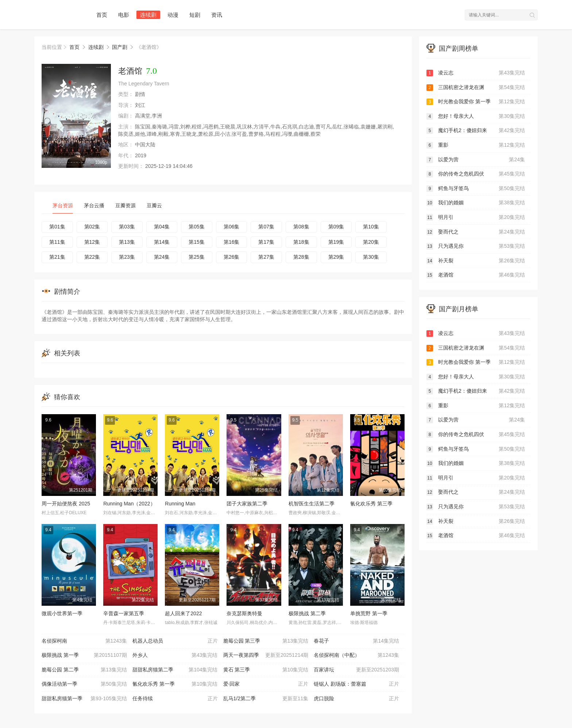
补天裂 (476, 261)
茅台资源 (63, 205)
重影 (476, 145)
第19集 (336, 242)
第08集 (301, 227)
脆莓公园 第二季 (84, 670)
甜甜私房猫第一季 (84, 699)
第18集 (301, 242)
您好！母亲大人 (476, 116)
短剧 (195, 15)
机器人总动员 (175, 641)
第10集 (371, 227)
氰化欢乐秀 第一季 (175, 684)
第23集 (127, 257)
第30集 (371, 257)
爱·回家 (266, 684)
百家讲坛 (356, 670)
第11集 (57, 242)
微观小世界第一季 (62, 613)
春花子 (356, 641)
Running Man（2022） (129, 504)
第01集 (57, 227)
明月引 (476, 217)
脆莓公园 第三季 (266, 641)
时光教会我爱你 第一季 (476, 102)
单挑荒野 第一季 (369, 613)
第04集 (162, 227)
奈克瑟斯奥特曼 (244, 613)
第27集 (266, 257)
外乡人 (175, 655)
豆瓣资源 (125, 205)
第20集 (371, 242)
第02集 (92, 227)
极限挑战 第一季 (84, 655)
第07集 (266, 227)
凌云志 (476, 73)
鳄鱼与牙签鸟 (476, 189)
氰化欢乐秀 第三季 (371, 504)
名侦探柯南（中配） (356, 655)
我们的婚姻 (476, 203)
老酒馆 (476, 275)
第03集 (127, 227)
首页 (102, 15)
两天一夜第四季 (266, 655)
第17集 (266, 242)
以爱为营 (476, 160)
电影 (124, 15)
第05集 (197, 227)
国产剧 (120, 47)
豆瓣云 (154, 205)
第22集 (92, 257)
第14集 (162, 242)
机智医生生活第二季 (312, 504)
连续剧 (148, 15)
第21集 (57, 257)
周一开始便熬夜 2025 (66, 504)
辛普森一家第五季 (124, 613)
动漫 (173, 15)
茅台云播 (94, 205)
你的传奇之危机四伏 (476, 174)
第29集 (336, 257)
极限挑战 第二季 (307, 613)
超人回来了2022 (183, 613)
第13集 (127, 242)
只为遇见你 (476, 246)
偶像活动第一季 (84, 684)
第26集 (232, 257)
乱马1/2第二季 (266, 699)
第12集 (92, 242)
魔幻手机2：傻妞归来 (476, 131)
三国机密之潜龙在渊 (476, 88)
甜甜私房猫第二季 (175, 670)
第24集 (162, 257)
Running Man (180, 504)
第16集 (232, 242)
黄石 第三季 (266, 670)
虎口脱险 (356, 699)
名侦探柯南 (84, 641)
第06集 (232, 227)
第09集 (336, 227)
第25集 (197, 257)
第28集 (301, 257)
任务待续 (175, 699)
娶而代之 (476, 232)
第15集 (197, 242)
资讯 (217, 15)
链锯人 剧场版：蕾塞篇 (356, 684)
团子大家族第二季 (247, 504)
